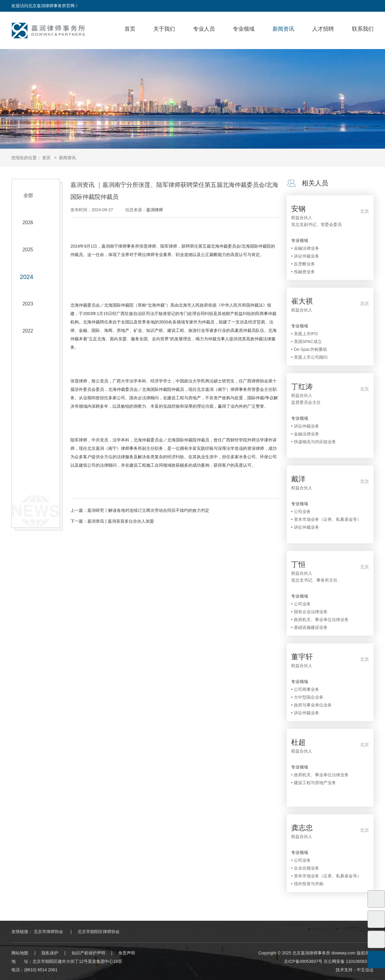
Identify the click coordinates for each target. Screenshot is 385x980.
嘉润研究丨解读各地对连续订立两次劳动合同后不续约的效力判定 (148, 510)
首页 (130, 29)
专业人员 (204, 29)
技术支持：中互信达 (355, 970)
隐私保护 (50, 953)
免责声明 (127, 953)
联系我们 (363, 29)
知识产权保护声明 (88, 953)
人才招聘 (323, 29)
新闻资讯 (283, 29)
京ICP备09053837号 (303, 961)
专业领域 (244, 29)
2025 (28, 250)
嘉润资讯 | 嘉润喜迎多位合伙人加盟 (120, 521)
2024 (27, 277)
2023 (28, 304)
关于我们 (164, 29)
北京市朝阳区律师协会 (99, 932)
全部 (28, 195)
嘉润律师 (155, 210)
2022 (28, 331)
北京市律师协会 (48, 932)
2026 (28, 223)
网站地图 (20, 953)
